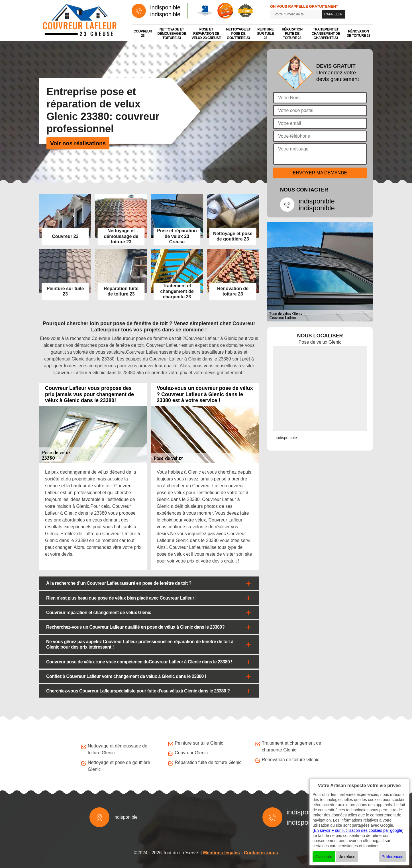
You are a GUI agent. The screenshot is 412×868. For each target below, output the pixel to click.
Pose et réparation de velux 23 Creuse (206, 34)
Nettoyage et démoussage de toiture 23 (172, 34)
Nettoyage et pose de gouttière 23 (238, 34)
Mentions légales (222, 853)
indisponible (165, 7)
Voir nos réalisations (78, 143)
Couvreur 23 (143, 33)
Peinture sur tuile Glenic (199, 743)
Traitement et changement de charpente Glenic (291, 746)
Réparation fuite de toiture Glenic (208, 762)
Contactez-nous (261, 853)
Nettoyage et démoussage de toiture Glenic (118, 749)
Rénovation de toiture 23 (359, 33)
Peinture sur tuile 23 (265, 34)
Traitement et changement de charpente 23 (326, 34)
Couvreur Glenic (191, 753)
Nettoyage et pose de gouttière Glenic (119, 766)
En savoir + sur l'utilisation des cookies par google (358, 830)
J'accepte (324, 857)
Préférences (392, 857)
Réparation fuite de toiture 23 (292, 34)
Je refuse (347, 857)
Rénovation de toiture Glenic (291, 760)
